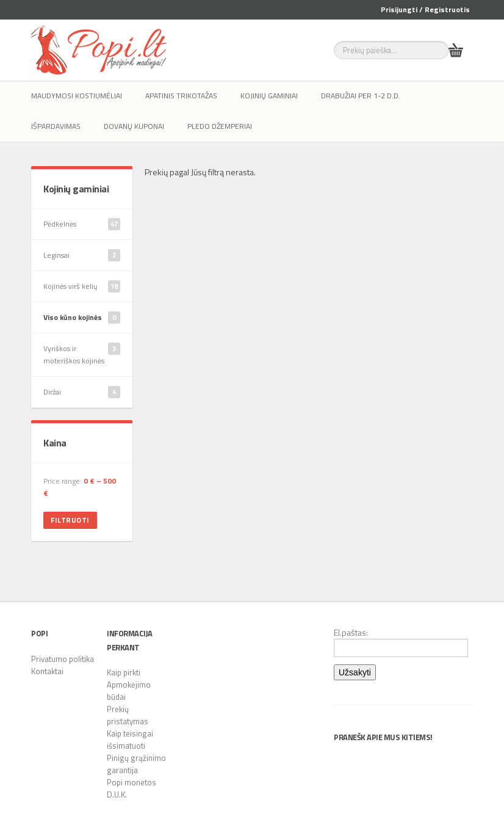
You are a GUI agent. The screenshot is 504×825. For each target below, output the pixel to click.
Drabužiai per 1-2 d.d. (361, 96)
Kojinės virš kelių (82, 286)
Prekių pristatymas (128, 715)
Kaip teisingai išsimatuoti (130, 740)
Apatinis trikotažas (181, 96)
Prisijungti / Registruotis (425, 9)
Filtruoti (70, 520)
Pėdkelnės (82, 224)
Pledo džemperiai (220, 126)
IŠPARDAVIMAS (56, 126)
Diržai (82, 392)
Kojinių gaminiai (269, 96)
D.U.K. (117, 794)
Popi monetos (131, 782)
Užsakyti (355, 672)
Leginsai (82, 255)
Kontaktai (47, 671)
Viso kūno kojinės (82, 318)
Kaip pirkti (124, 672)
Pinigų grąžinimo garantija (136, 764)
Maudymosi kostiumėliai (77, 96)
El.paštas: (401, 642)
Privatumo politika (63, 659)
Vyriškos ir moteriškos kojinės (82, 354)
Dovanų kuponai (134, 126)
